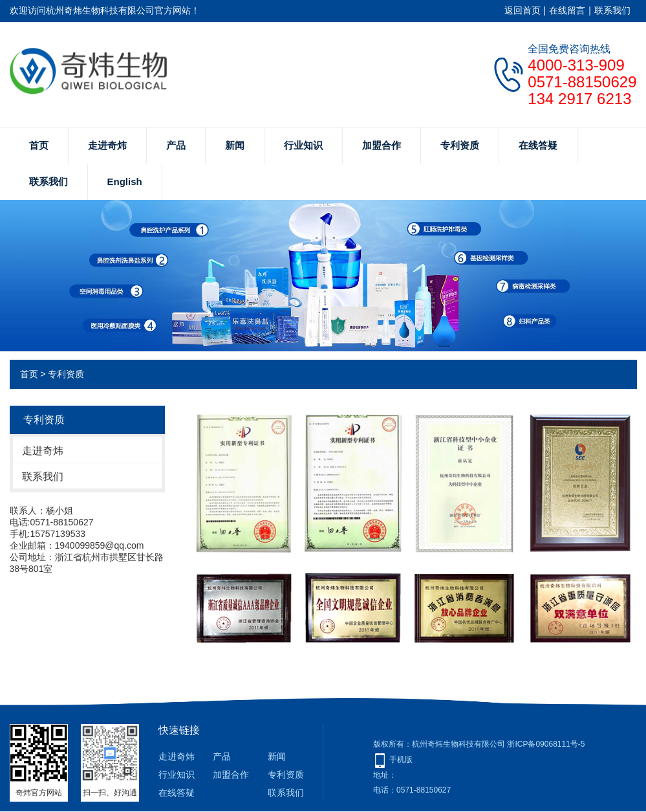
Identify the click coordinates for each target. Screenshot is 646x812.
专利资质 (460, 145)
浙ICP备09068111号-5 (547, 744)
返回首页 (522, 10)
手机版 (401, 760)
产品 (176, 145)
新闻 (235, 145)
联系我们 (612, 10)
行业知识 (303, 145)
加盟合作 (382, 145)
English (125, 181)
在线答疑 (538, 145)
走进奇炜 (107, 145)
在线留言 (567, 10)
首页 (39, 145)
